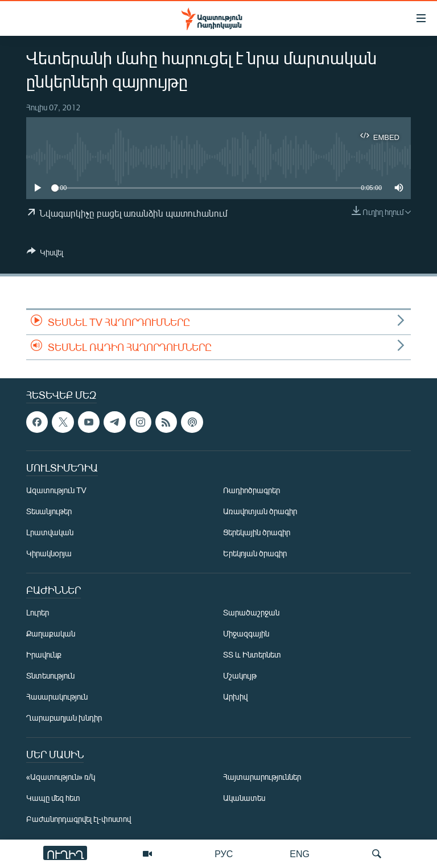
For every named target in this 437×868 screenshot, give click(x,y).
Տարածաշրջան (251, 612)
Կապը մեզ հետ (53, 798)
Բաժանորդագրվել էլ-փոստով (79, 819)
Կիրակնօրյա (49, 553)
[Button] (45, 254)
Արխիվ (235, 697)
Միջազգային (246, 633)
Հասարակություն (57, 697)
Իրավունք (44, 654)
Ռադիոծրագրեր (252, 490)
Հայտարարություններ (262, 777)
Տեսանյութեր (49, 511)
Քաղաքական (51, 633)
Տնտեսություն (50, 675)
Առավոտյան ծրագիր (260, 511)
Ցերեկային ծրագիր (257, 532)
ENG (300, 853)
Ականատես (244, 798)
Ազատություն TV (56, 490)
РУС (224, 853)
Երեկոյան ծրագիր (255, 553)
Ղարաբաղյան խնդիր (64, 718)
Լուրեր (38, 612)
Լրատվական (50, 532)
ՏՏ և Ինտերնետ (252, 654)
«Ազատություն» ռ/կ (61, 777)
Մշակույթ (240, 675)
